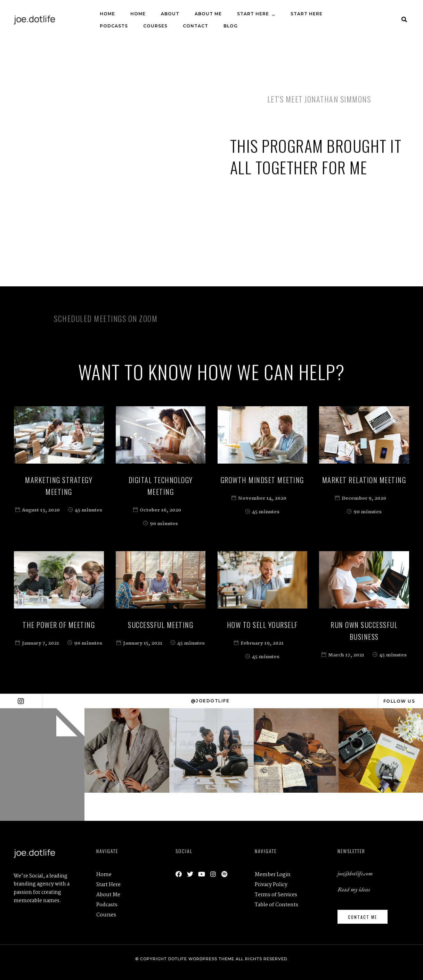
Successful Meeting (161, 625)
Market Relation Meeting (364, 480)
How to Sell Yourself (262, 625)
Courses (155, 26)
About (170, 14)
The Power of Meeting (59, 625)
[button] (363, 917)
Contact (196, 26)
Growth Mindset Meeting (262, 480)
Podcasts (114, 26)
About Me (208, 14)
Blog (231, 26)
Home (107, 14)
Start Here (253, 14)
